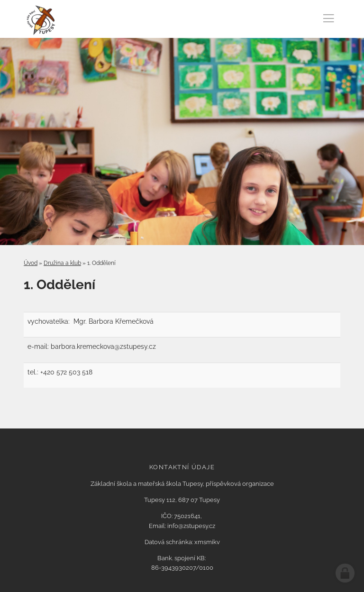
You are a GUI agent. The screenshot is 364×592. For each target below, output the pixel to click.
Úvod (31, 263)
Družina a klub (62, 263)
